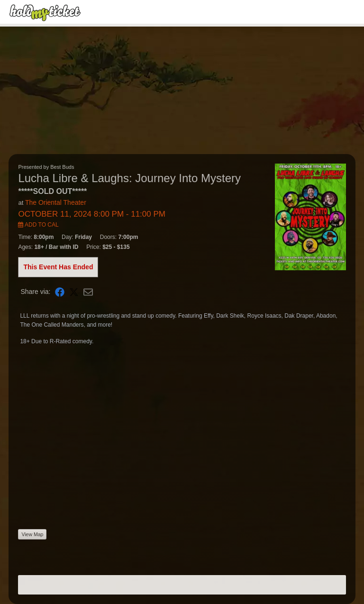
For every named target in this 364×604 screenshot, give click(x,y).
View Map (32, 534)
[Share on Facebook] (60, 292)
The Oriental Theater (56, 202)
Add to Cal (38, 225)
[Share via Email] (88, 292)
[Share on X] (74, 292)
